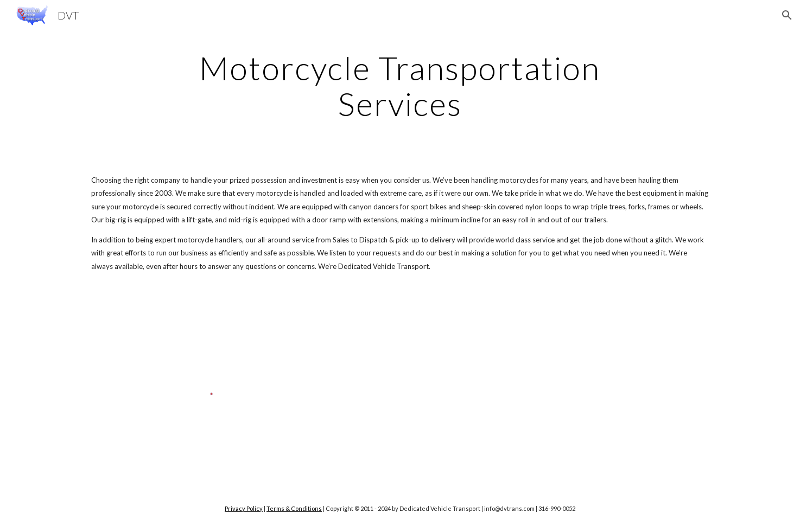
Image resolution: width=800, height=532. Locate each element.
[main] (400, 86)
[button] (787, 15)
